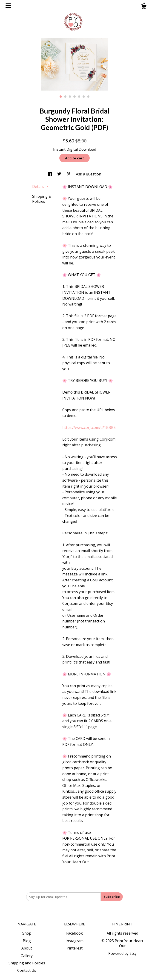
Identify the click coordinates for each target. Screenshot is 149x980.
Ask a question (89, 174)
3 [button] (70, 97)
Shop (27, 933)
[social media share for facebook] (50, 174)
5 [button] (79, 97)
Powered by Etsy (122, 953)
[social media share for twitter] (60, 174)
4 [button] (74, 97)
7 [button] (88, 97)
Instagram (74, 941)
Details (40, 186)
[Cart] (144, 7)
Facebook (74, 933)
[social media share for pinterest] (69, 174)
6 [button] (84, 97)
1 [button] (61, 97)
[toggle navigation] (8, 6)
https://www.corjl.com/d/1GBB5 (89, 428)
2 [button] (65, 97)
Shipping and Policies (27, 963)
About (27, 948)
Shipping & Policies (42, 199)
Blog (27, 941)
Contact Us (27, 970)
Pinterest (75, 948)
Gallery (27, 956)
